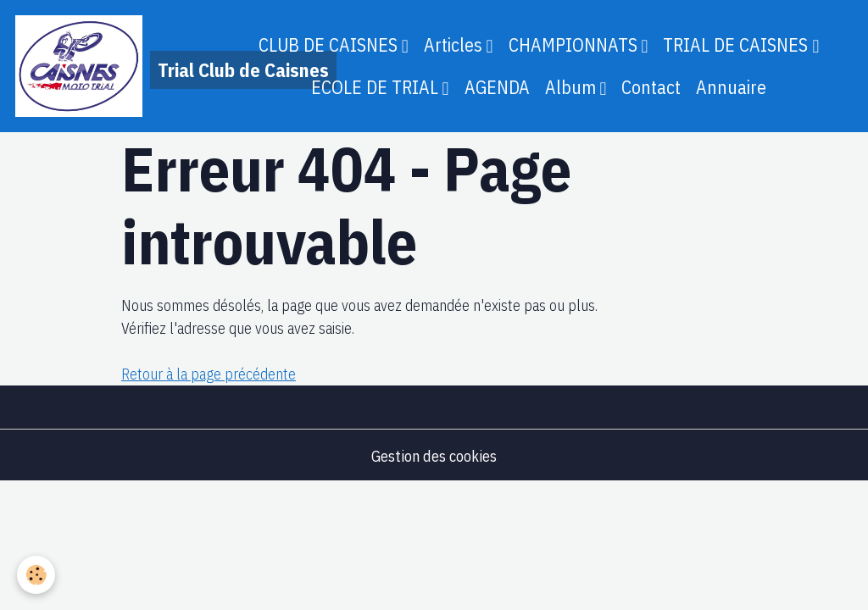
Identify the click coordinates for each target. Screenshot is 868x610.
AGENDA (497, 87)
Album (573, 87)
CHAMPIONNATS (575, 45)
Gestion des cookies (434, 456)
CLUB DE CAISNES (330, 45)
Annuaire (731, 87)
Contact (651, 87)
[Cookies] (36, 575)
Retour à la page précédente (209, 374)
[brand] (112, 66)
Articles (455, 45)
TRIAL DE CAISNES (737, 45)
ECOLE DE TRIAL (377, 87)
